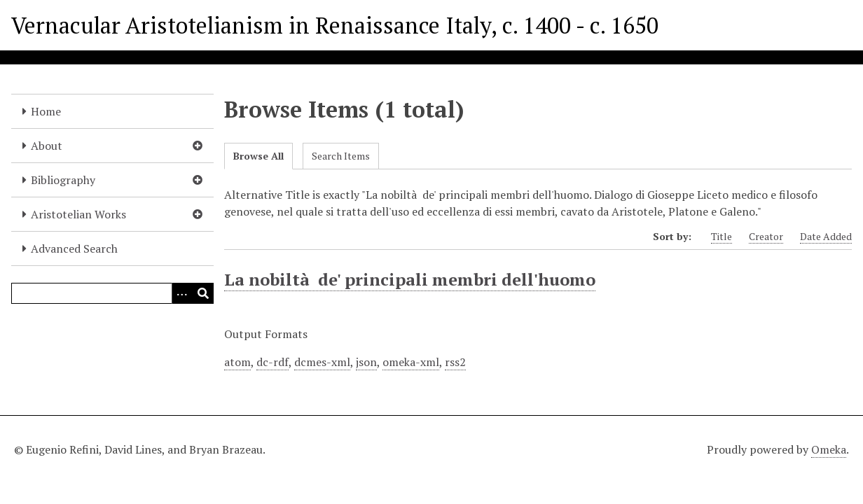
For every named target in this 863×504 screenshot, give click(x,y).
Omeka (829, 449)
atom (237, 362)
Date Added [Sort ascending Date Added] (826, 236)
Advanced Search (74, 248)
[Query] (112, 293)
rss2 (455, 362)
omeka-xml (411, 362)
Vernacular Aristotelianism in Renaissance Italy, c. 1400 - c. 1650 (335, 25)
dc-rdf (272, 362)
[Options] (182, 293)
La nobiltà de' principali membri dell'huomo (410, 279)
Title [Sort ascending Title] (722, 236)
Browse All (258, 156)
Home (46, 111)
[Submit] (203, 293)
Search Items (341, 156)
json (366, 362)
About (47, 146)
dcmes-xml (322, 362)
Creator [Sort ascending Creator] (766, 236)
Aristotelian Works (78, 214)
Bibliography (63, 180)
